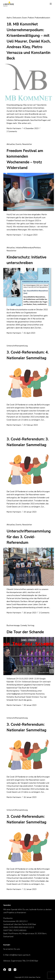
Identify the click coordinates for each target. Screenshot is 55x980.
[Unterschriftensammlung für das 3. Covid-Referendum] (29, 567)
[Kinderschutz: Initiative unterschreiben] (29, 287)
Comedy (24, 625)
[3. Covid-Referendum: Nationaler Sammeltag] (29, 754)
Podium (31, 18)
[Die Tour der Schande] (29, 656)
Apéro (9, 18)
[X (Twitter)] (10, 970)
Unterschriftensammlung (17, 346)
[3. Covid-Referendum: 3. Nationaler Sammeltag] (29, 469)
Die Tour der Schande (25, 632)
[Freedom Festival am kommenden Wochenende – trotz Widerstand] (29, 192)
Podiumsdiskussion (42, 18)
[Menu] (51, 4)
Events (19, 144)
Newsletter (27, 144)
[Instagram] (15, 970)
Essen (25, 18)
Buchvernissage (13, 625)
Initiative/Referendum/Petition (28, 248)
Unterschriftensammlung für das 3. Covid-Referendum (29, 537)
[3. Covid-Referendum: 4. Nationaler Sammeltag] (29, 382)
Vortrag (31, 625)
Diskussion (17, 18)
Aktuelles (11, 144)
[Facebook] (5, 970)
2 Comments (12, 131)
